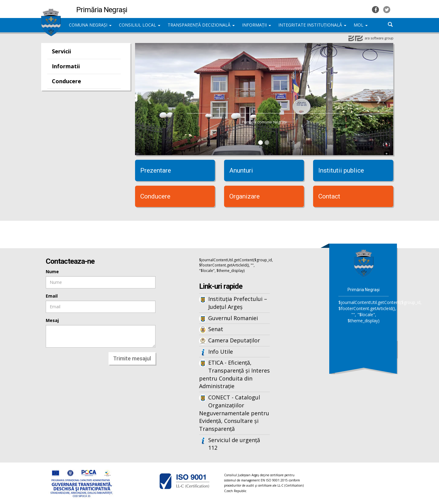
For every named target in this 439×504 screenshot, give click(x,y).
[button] (150, 100)
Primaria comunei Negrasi (264, 122)
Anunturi (241, 170)
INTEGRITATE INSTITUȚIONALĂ (312, 25)
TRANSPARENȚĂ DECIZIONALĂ (201, 25)
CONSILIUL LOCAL (140, 25)
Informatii (66, 66)
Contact (329, 196)
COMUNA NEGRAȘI (90, 25)
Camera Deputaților (234, 340)
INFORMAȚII (257, 25)
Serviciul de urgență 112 (234, 444)
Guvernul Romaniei (233, 318)
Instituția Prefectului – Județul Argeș (238, 303)
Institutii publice (341, 170)
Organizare (244, 196)
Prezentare (156, 170)
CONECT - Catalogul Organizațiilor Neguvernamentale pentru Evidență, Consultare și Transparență (234, 413)
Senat (216, 329)
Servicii (61, 51)
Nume (52, 272)
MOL (361, 25)
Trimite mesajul (132, 358)
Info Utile (221, 352)
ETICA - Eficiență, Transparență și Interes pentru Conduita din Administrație (234, 374)
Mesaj (52, 320)
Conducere (66, 81)
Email (52, 296)
